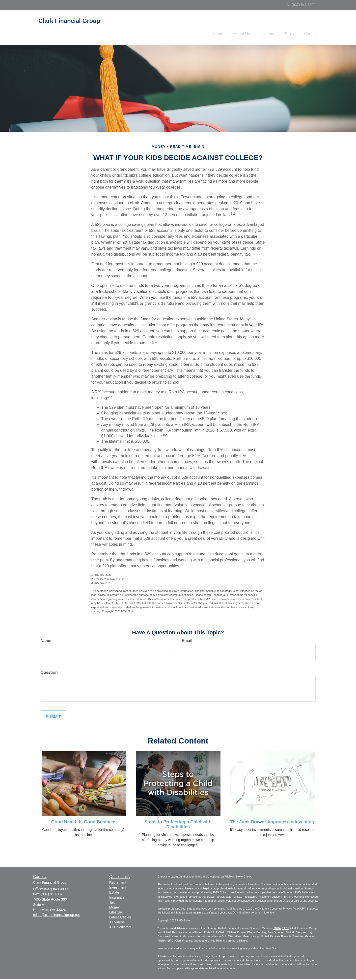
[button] (235, 28)
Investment (118, 888)
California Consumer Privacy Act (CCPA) (282, 909)
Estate (114, 893)
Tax (112, 903)
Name (46, 641)
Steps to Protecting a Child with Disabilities (178, 825)
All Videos (117, 923)
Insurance (117, 898)
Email (187, 641)
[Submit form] (53, 718)
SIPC (286, 929)
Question (49, 673)
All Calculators (120, 928)
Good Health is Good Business (84, 823)
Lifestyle (116, 913)
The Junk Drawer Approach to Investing (272, 823)
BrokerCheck (244, 877)
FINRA (277, 929)
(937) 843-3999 (301, 5)
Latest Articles (120, 918)
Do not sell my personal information (254, 913)
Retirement (118, 883)
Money (114, 908)
